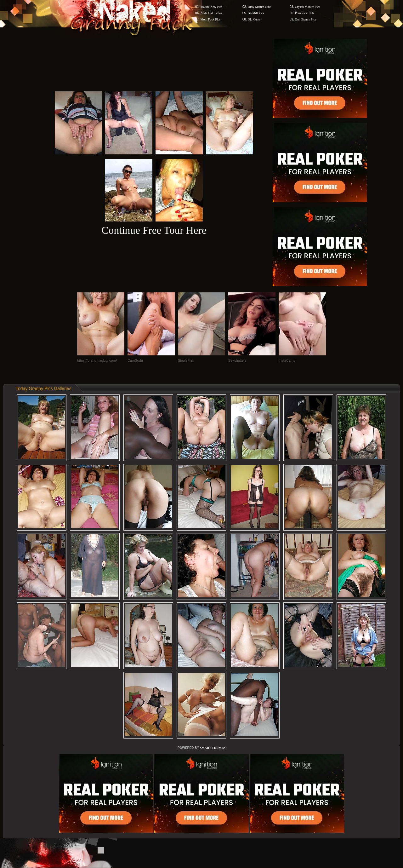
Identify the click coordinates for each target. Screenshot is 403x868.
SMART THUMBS (213, 748)
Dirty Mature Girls (260, 7)
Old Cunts (254, 19)
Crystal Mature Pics (307, 7)
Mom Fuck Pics (210, 19)
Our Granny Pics (306, 19)
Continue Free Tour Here (154, 230)
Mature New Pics (211, 7)
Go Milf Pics (256, 13)
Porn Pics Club (304, 13)
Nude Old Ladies (211, 13)
